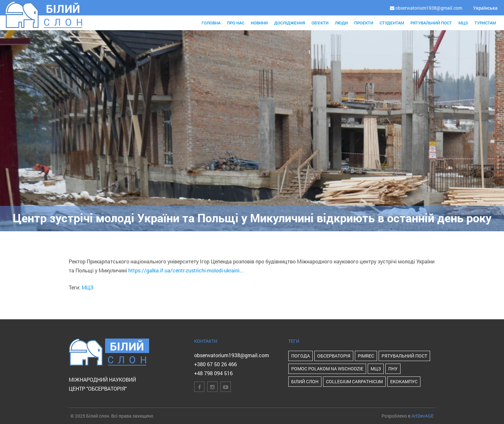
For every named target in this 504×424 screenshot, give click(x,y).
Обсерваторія (334, 356)
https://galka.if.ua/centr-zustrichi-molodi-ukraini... (186, 270)
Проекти (364, 23)
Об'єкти (320, 23)
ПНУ (393, 369)
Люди (341, 23)
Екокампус (404, 381)
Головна (211, 23)
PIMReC (366, 356)
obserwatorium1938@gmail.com (232, 355)
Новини (259, 23)
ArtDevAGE (423, 416)
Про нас (236, 23)
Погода (301, 356)
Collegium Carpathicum (354, 381)
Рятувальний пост (431, 23)
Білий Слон (305, 381)
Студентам (392, 23)
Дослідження (290, 23)
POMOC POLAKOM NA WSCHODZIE (327, 369)
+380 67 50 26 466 (216, 364)
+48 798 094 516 (213, 373)
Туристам (485, 23)
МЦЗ (463, 23)
